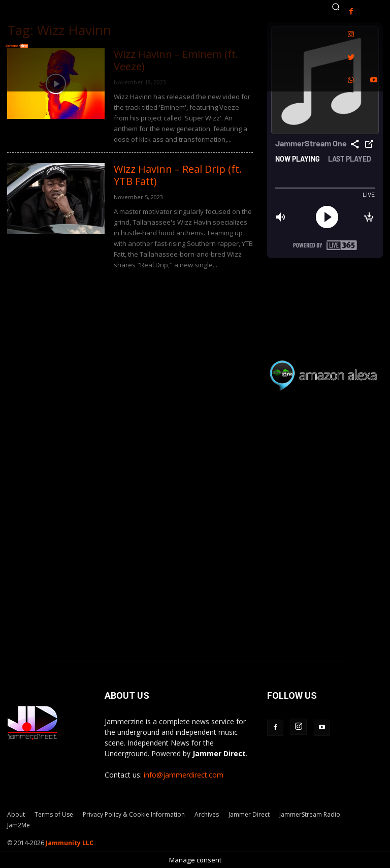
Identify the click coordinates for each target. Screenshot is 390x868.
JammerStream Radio (310, 814)
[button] (336, 7)
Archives (207, 814)
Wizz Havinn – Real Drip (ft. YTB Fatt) (178, 175)
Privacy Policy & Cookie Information (134, 814)
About (16, 814)
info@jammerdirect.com (184, 775)
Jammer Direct (249, 814)
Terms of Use (54, 814)
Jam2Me (19, 825)
